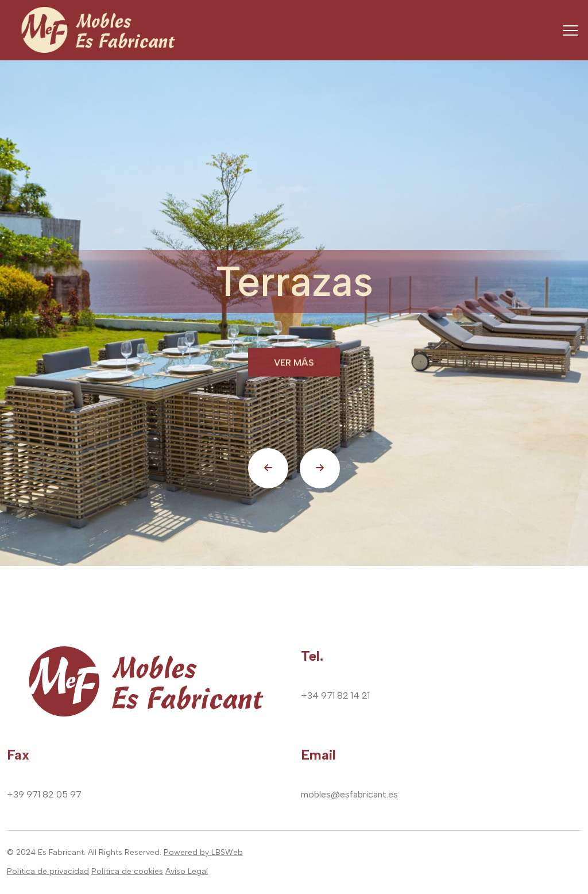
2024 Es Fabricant (50, 852)
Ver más (294, 363)
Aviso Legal (187, 871)
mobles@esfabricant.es (349, 794)
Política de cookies (127, 871)
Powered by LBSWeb (203, 852)
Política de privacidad (48, 871)
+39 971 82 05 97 (44, 794)
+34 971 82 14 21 (335, 695)
